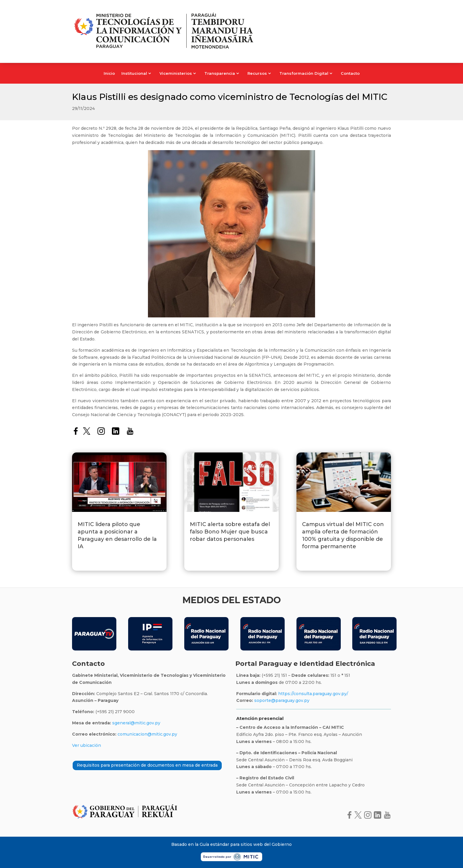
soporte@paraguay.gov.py (282, 700)
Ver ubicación (87, 745)
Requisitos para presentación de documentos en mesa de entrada (147, 765)
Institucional (134, 73)
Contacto (350, 73)
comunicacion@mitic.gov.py (147, 734)
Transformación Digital (304, 73)
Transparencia (220, 73)
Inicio (109, 73)
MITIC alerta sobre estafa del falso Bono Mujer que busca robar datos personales (230, 532)
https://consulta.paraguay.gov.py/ (313, 694)
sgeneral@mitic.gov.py (136, 723)
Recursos (257, 73)
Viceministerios (176, 73)
